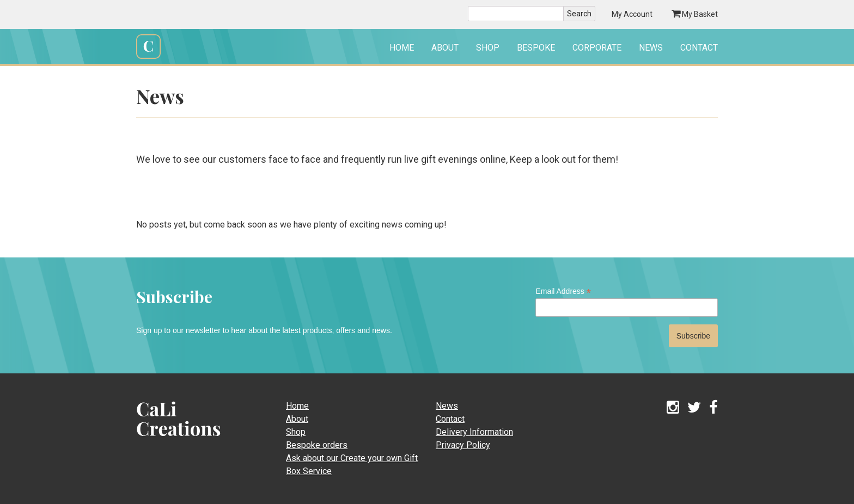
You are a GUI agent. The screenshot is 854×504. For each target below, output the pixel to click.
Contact (699, 48)
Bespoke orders (317, 445)
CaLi (167, 439)
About (445, 48)
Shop (488, 48)
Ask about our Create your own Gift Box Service (352, 465)
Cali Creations (148, 57)
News (651, 48)
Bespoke (536, 48)
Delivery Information (474, 432)
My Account (632, 14)
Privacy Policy (463, 445)
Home (402, 48)
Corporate (597, 48)
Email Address (563, 291)
